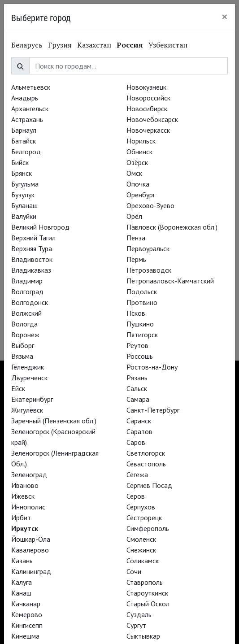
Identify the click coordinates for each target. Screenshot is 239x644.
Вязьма (22, 356)
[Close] (225, 17)
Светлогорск (146, 453)
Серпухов (141, 507)
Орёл (134, 216)
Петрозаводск (149, 270)
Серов (136, 496)
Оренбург (141, 195)
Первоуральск (148, 248)
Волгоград (27, 292)
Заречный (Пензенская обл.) (54, 421)
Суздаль (139, 614)
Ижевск (23, 496)
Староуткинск (147, 593)
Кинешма (25, 636)
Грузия (60, 45)
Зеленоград (29, 474)
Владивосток (32, 259)
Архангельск (30, 109)
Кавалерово (30, 550)
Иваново (25, 485)
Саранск (139, 421)
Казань (22, 561)
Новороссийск (148, 98)
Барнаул (24, 130)
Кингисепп (27, 625)
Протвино (142, 302)
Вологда (24, 324)
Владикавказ (31, 270)
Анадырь (25, 98)
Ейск (18, 388)
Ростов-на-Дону (152, 367)
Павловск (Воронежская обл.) (172, 227)
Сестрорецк (144, 518)
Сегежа (137, 474)
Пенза (136, 238)
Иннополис (28, 507)
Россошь (140, 356)
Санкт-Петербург (153, 410)
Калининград (31, 571)
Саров (136, 442)
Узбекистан (168, 45)
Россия (130, 45)
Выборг (23, 345)
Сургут (136, 625)
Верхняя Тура (32, 248)
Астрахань (27, 119)
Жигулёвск (27, 410)
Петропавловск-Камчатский (170, 281)
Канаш (21, 593)
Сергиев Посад (149, 485)
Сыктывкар (143, 636)
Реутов (137, 345)
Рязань (137, 378)
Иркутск (25, 528)
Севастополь (146, 464)
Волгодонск (30, 302)
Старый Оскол (148, 604)
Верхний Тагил (33, 238)
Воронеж (25, 335)
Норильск (141, 141)
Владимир (27, 281)
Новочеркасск (148, 130)
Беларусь (27, 45)
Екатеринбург (32, 399)
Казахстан (94, 45)
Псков (136, 313)
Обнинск (139, 152)
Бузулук (23, 195)
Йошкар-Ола (31, 539)
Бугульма (25, 184)
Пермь (136, 259)
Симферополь (148, 528)
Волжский (26, 313)
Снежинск (141, 550)
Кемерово (27, 614)
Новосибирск (147, 109)
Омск (134, 173)
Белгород (26, 152)
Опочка (138, 184)
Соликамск (143, 561)
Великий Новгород (40, 227)
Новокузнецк (146, 87)
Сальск (137, 388)
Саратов (139, 431)
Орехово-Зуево (150, 205)
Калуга (22, 582)
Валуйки (24, 216)
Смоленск (141, 539)
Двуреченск (29, 378)
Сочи (134, 571)
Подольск (142, 292)
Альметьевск (31, 87)
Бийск (20, 162)
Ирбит (21, 518)
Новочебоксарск (152, 119)
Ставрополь (145, 582)
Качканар (26, 604)
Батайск (24, 141)
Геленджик (28, 367)
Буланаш (24, 205)
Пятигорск (142, 335)
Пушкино (140, 324)
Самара (138, 399)
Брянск (22, 173)
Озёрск (137, 162)
